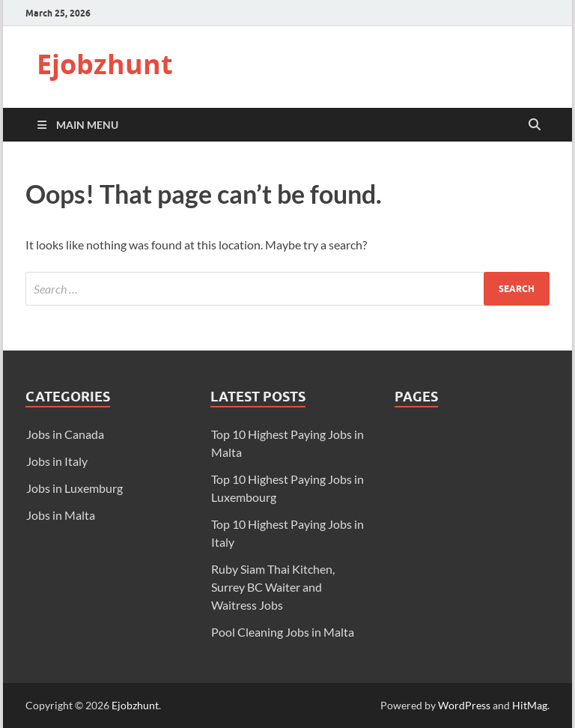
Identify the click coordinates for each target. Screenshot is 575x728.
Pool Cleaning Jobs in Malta (283, 632)
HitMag (530, 705)
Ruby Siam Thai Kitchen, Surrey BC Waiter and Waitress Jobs (273, 587)
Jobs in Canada (65, 434)
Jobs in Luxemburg (74, 488)
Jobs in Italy (57, 461)
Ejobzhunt (105, 64)
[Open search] (535, 125)
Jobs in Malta (61, 515)
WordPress (464, 705)
